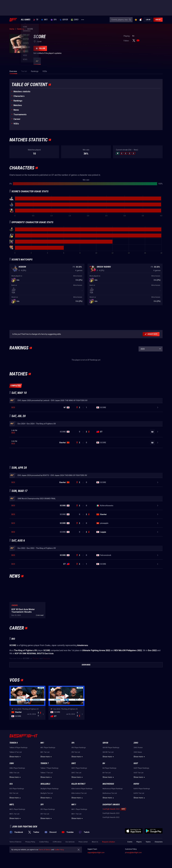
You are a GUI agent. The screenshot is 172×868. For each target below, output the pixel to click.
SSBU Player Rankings (17, 770)
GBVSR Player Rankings (111, 749)
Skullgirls (45, 785)
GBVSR (64, 20)
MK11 (74, 806)
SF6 (54, 20)
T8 (36, 20)
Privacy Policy (30, 843)
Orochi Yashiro (104, 267)
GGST (136, 765)
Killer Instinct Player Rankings (82, 790)
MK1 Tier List (45, 754)
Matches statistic (22, 92)
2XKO (75, 20)
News (16, 110)
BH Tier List (107, 774)
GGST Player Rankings (141, 770)
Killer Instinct (78, 785)
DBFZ (74, 765)
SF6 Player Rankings (79, 749)
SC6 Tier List (14, 795)
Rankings (18, 101)
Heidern (22, 267)
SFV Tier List (45, 815)
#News (15, 607)
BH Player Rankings (109, 770)
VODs (16, 124)
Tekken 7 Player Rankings (49, 770)
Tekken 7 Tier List (47, 774)
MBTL (12, 806)
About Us (95, 843)
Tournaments (20, 114)
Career (17, 119)
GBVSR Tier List (108, 754)
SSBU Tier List (14, 774)
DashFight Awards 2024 (111, 811)
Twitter (36, 660)
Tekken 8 (14, 744)
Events (130, 843)
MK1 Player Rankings (48, 749)
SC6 (11, 785)
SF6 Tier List (76, 754)
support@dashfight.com (96, 854)
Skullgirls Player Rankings (50, 790)
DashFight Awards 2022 (111, 819)
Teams (148, 843)
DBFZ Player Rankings (79, 770)
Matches (18, 105)
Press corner (83, 843)
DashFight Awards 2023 (111, 815)
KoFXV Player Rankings (142, 790)
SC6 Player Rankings (17, 790)
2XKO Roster (138, 749)
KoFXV (136, 785)
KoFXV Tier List (139, 795)
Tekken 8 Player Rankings (18, 749)
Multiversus (108, 785)
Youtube (47, 660)
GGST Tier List (139, 774)
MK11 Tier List (76, 815)
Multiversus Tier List (110, 795)
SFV (42, 806)
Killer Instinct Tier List (79, 795)
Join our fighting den (25, 828)
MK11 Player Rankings (79, 811)
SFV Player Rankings (48, 811)
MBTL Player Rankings (17, 811)
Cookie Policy (44, 843)
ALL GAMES (26, 20)
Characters (19, 96)
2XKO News (138, 754)
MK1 (44, 20)
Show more (15, 758)
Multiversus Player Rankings (113, 790)
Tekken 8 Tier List (16, 754)
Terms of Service (15, 843)
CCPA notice (57, 843)
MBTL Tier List (14, 815)
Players (139, 843)
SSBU (12, 765)
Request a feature (109, 843)
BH (104, 765)
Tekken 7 (45, 765)
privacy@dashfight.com (133, 854)
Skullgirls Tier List (47, 795)
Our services (70, 843)
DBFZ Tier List (76, 774)
